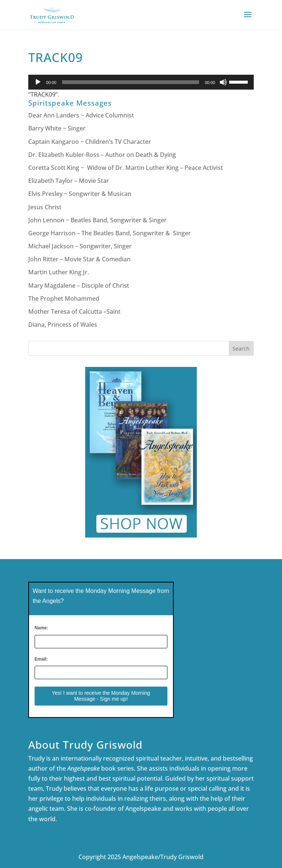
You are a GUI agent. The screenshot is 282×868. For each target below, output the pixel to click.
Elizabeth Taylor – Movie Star (69, 181)
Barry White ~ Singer (58, 128)
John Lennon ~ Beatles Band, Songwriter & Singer (97, 220)
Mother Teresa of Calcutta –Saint (74, 312)
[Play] (38, 82)
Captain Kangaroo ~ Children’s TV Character (90, 142)
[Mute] (223, 82)
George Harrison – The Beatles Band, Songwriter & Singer (110, 233)
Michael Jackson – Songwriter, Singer (80, 246)
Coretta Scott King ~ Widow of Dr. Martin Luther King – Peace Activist (126, 168)
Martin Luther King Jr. (59, 272)
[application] (141, 82)
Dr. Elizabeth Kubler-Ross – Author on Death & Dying (102, 155)
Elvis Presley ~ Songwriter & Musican (80, 194)
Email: (41, 659)
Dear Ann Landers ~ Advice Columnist (81, 115)
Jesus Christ (45, 207)
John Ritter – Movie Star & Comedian (79, 259)
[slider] (130, 82)
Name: (41, 628)
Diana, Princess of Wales (63, 325)
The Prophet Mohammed (64, 299)
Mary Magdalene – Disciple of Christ (79, 285)
